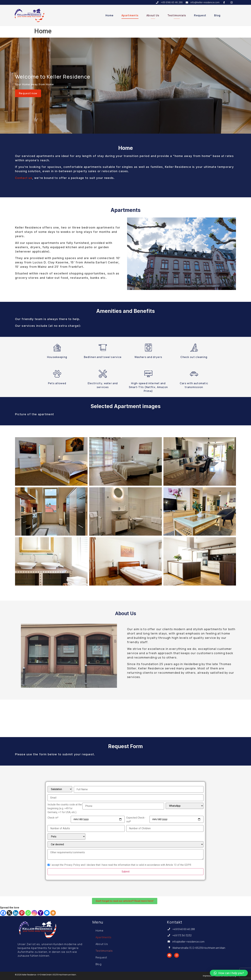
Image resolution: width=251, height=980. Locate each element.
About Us (153, 15)
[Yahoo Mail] (41, 913)
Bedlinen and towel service (103, 357)
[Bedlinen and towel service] (103, 348)
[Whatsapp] (28, 913)
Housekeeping (57, 357)
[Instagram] (34, 913)
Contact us (24, 178)
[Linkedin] (16, 913)
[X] (9, 913)
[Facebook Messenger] (47, 913)
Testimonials (177, 15)
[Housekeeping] (57, 348)
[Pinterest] (22, 913)
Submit (126, 872)
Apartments (130, 15)
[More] (53, 913)
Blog (217, 15)
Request (200, 15)
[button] (229, 973)
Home (109, 15)
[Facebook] (3, 913)
